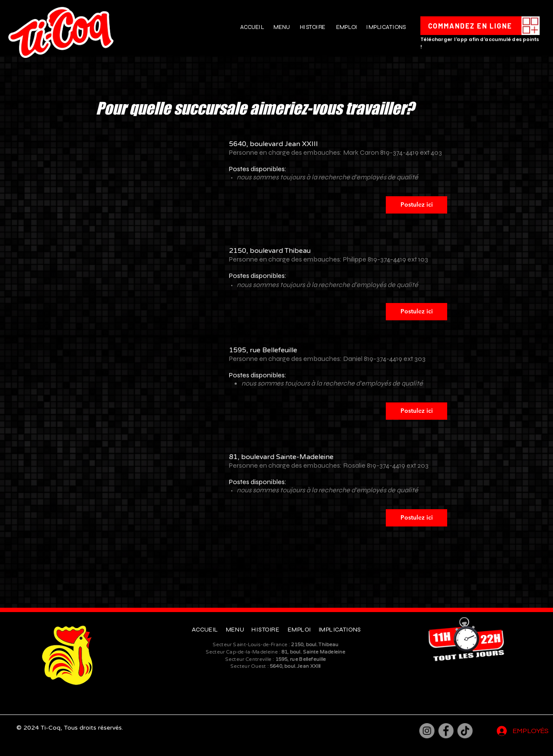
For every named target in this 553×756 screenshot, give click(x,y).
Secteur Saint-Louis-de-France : (276, 645)
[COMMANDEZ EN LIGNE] (471, 26)
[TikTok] (465, 731)
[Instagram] (427, 731)
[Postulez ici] (416, 205)
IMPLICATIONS (386, 27)
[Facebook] (446, 731)
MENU (282, 27)
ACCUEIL (252, 27)
